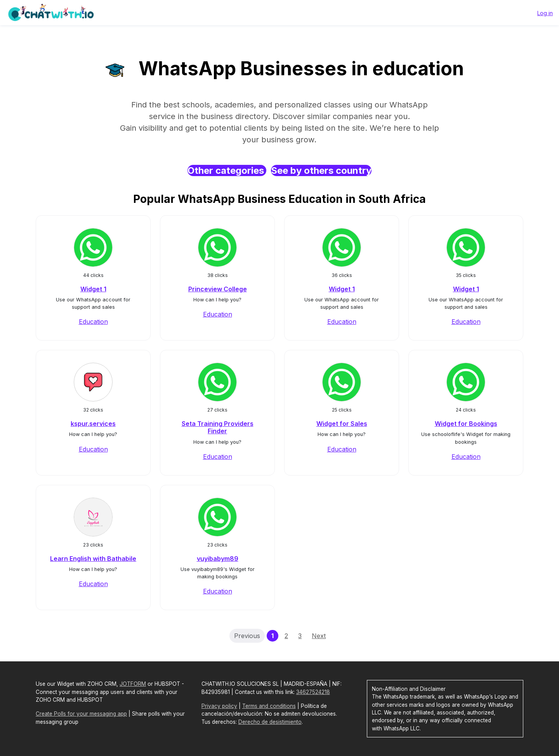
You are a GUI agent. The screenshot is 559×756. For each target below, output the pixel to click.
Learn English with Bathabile (93, 559)
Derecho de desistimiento (270, 722)
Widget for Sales (342, 424)
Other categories (227, 170)
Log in (545, 13)
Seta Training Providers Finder (218, 427)
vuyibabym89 (218, 559)
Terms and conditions (269, 706)
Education (93, 322)
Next (319, 636)
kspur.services (93, 424)
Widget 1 (93, 289)
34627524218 (313, 692)
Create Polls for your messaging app (81, 714)
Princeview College (218, 289)
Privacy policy (219, 706)
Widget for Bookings (466, 424)
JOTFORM (133, 684)
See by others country (321, 170)
